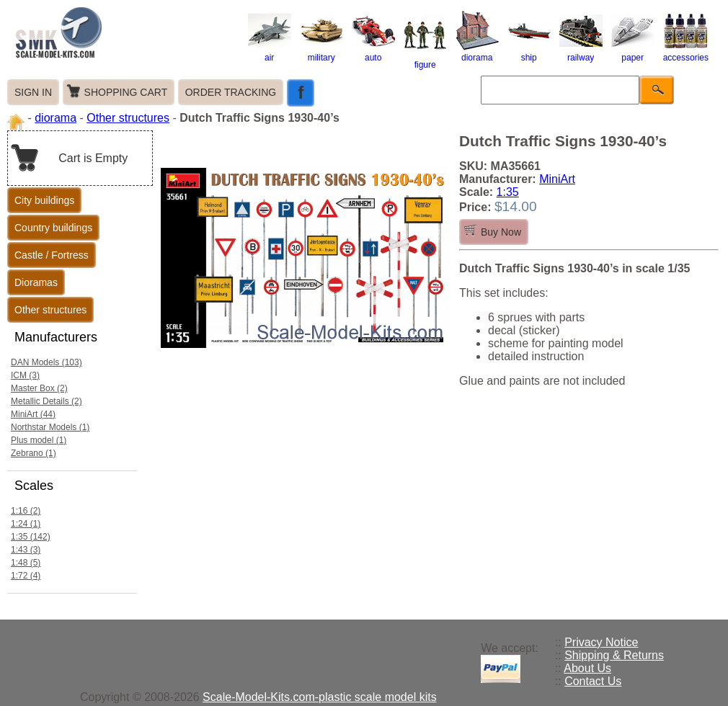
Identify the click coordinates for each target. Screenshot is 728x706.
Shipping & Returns (614, 655)
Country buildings (53, 228)
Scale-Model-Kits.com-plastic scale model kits (320, 697)
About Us (587, 668)
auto (373, 53)
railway (581, 53)
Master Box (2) (39, 388)
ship (529, 53)
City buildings (44, 200)
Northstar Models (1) (50, 427)
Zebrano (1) (34, 453)
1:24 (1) (26, 524)
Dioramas (36, 282)
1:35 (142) (31, 537)
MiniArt (557, 179)
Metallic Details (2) (46, 401)
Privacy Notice (601, 642)
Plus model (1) (39, 440)
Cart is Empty (93, 158)
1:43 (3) (26, 550)
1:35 (508, 192)
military (321, 53)
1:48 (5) (26, 563)
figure (425, 60)
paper (633, 53)
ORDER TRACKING (231, 92)
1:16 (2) (26, 511)
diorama (477, 53)
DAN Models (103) (46, 362)
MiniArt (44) (33, 414)
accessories (686, 53)
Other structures (128, 118)
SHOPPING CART (126, 92)
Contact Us (593, 681)
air (270, 53)
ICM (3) (25, 375)
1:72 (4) (26, 576)
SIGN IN (33, 92)
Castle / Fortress (52, 255)
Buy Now (501, 232)
